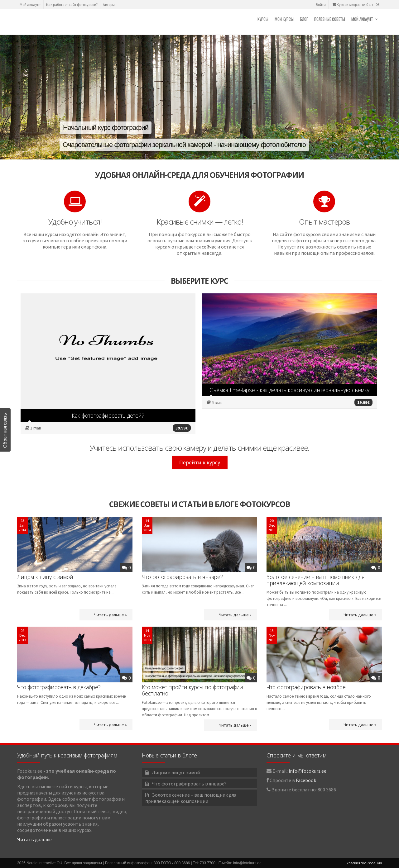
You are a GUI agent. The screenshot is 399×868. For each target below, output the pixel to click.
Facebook (306, 780)
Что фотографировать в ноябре (306, 687)
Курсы (263, 19)
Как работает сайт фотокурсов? (72, 5)
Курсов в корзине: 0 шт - (355, 5)
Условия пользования (364, 863)
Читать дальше (34, 839)
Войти (321, 5)
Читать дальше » (111, 615)
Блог (304, 19)
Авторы (109, 5)
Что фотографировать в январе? (182, 577)
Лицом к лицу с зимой (45, 577)
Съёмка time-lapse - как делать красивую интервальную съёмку (289, 390)
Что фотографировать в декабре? (59, 687)
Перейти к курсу (200, 462)
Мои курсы (284, 19)
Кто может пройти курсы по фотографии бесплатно (192, 690)
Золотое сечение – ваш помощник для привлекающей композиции (316, 580)
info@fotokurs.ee (308, 771)
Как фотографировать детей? (108, 415)
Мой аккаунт (30, 5)
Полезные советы (330, 19)
